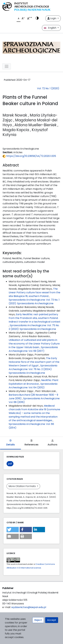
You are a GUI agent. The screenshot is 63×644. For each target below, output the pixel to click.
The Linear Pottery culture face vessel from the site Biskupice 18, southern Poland (34, 292)
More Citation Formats (22, 486)
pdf (10, 464)
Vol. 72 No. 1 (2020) (48, 88)
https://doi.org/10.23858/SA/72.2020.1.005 (29, 156)
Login (52, 18)
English (50, 28)
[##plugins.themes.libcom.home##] (32, 47)
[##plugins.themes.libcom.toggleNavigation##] (7, 66)
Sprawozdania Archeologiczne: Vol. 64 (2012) (33, 386)
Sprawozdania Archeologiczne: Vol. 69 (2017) (33, 349)
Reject (38, 620)
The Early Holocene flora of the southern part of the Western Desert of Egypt (34, 362)
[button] (13, 530)
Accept (52, 620)
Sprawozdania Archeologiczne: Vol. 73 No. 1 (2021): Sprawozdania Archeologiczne (34, 302)
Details (11, 443)
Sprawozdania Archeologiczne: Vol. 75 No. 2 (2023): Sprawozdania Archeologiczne (34, 327)
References (32, 443)
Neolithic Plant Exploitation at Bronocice (34, 382)
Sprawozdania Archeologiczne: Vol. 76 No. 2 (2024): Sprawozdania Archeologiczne (33, 369)
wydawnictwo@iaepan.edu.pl (29, 607)
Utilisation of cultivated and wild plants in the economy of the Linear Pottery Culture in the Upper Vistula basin (34, 344)
